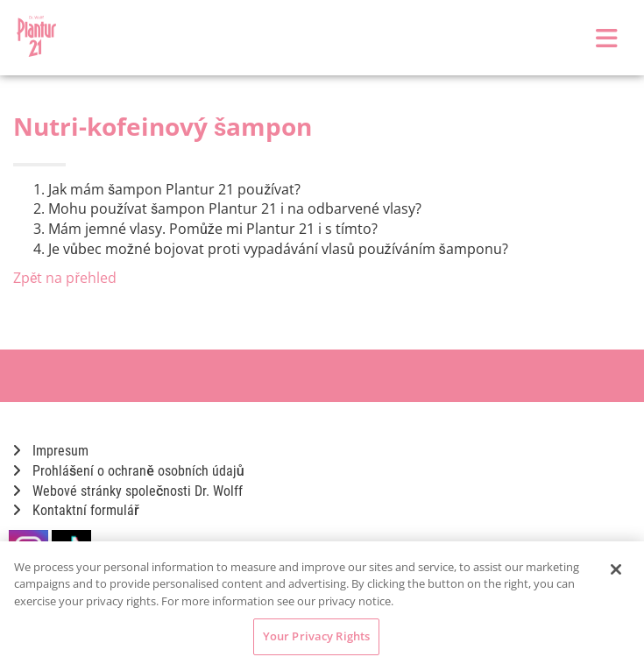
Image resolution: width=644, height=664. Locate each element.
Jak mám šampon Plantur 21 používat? (174, 189)
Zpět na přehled (65, 278)
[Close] (616, 569)
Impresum (51, 451)
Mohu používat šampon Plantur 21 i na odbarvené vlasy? (235, 208)
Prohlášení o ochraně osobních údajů (129, 471)
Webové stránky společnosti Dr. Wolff (128, 491)
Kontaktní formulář (76, 510)
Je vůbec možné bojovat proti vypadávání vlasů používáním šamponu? (278, 249)
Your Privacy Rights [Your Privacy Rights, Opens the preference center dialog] (316, 636)
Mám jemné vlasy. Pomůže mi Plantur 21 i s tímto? (213, 229)
